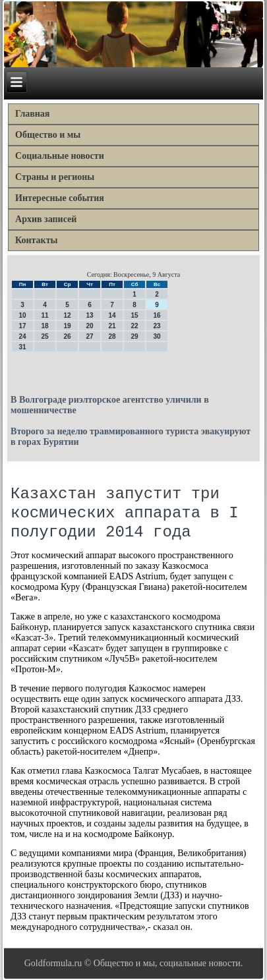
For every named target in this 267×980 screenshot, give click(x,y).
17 (22, 326)
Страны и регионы (55, 177)
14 (112, 315)
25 (44, 336)
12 (67, 315)
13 (89, 315)
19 (67, 326)
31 (22, 347)
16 (157, 315)
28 (112, 336)
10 (22, 315)
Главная (32, 114)
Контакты (36, 240)
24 (22, 336)
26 (67, 336)
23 (157, 326)
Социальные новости (60, 156)
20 (89, 326)
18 (44, 326)
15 (134, 315)
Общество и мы (48, 135)
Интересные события (60, 198)
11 (44, 315)
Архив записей (46, 219)
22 (134, 326)
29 (134, 336)
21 (112, 326)
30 (157, 336)
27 (89, 336)
